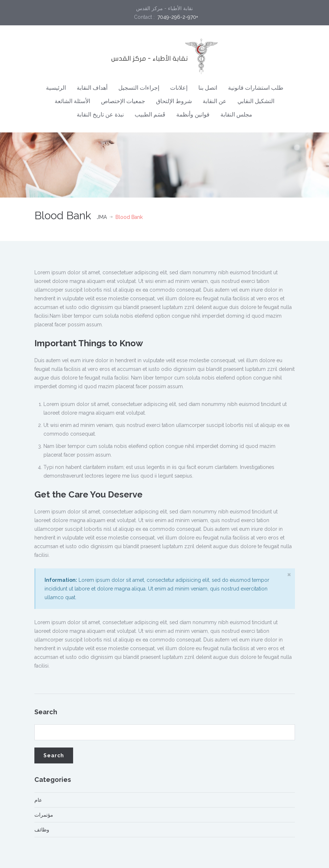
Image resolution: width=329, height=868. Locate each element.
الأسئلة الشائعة (72, 101)
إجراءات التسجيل (139, 88)
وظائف (42, 830)
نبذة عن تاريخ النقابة (100, 115)
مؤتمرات (44, 815)
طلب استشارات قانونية (256, 88)
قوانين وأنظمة (193, 115)
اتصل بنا (208, 88)
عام (38, 800)
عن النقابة (215, 101)
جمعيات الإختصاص (123, 101)
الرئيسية (56, 88)
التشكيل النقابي (256, 101)
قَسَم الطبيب (150, 115)
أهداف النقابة (92, 88)
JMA (102, 217)
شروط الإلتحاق (174, 101)
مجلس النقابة (236, 115)
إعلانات (179, 88)
